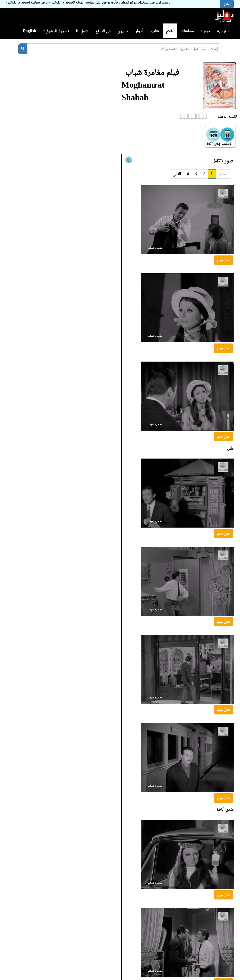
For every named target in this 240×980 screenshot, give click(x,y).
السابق (223, 174)
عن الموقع (103, 31)
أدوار (139, 31)
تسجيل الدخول (56, 31)
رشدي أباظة (225, 809)
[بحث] (23, 49)
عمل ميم (224, 260)
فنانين (154, 31)
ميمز (205, 31)
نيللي (231, 448)
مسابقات (187, 31)
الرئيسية (223, 31)
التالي (177, 174)
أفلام (170, 31)
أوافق (227, 4)
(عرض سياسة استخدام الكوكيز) (28, 2)
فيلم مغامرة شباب (152, 72)
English (29, 31)
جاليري (123, 31)
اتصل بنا (82, 31)
